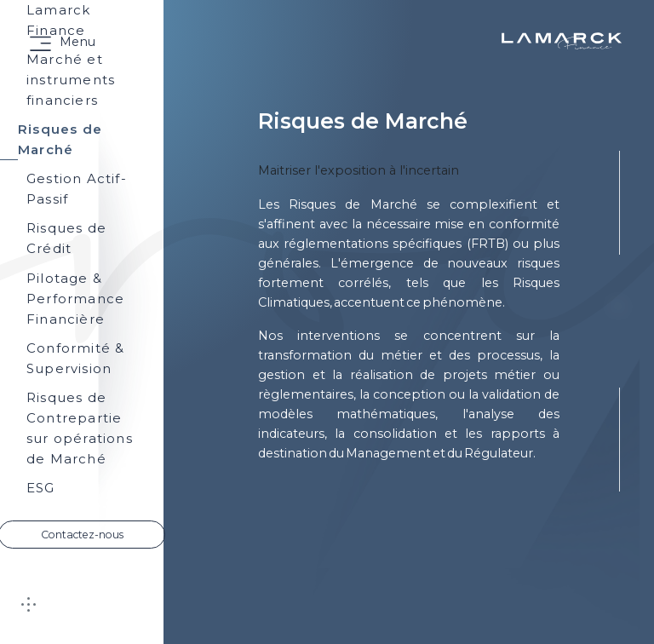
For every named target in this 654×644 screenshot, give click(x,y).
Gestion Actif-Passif (77, 189)
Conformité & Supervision (75, 358)
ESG (41, 488)
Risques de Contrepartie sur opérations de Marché (80, 428)
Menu (77, 42)
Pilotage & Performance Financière (75, 299)
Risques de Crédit (66, 238)
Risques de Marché (60, 141)
